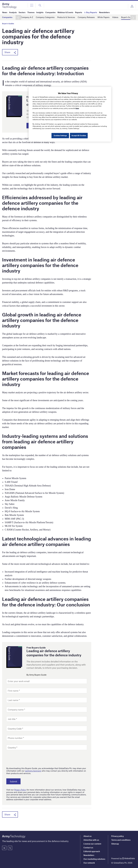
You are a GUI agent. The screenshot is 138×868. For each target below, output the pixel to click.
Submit (14, 782)
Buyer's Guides (8, 24)
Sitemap (115, 844)
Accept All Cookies (79, 135)
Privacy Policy (20, 790)
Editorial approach (92, 851)
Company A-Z (27, 17)
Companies (7, 17)
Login (132, 6)
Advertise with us (91, 840)
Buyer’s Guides (128, 17)
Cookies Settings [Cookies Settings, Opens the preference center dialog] (60, 135)
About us (88, 836)
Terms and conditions (121, 840)
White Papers (103, 17)
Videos (115, 17)
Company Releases (86, 17)
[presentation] (26, 758)
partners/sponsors (33, 771)
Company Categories (45, 17)
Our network (89, 863)
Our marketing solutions (94, 859)
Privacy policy (118, 836)
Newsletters (89, 855)
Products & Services (66, 17)
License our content (92, 844)
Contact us (88, 848)
